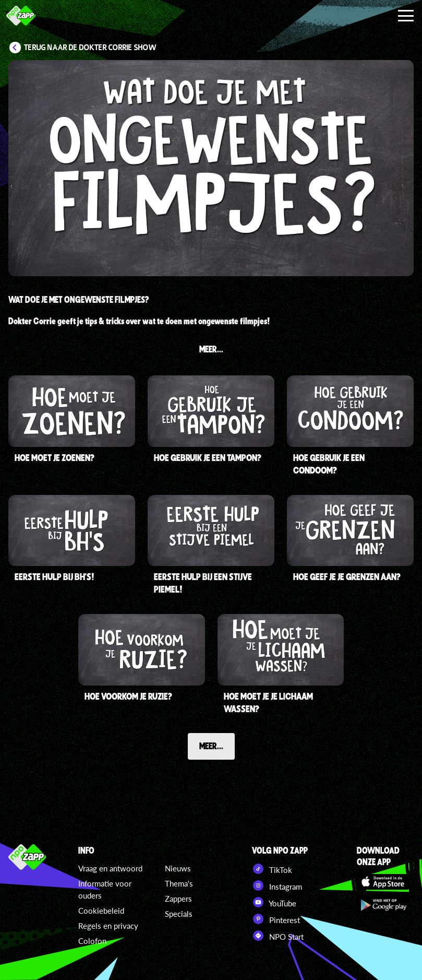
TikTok (272, 869)
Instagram (277, 885)
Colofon (92, 941)
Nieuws (178, 868)
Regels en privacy (108, 926)
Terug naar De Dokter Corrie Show (90, 48)
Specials (179, 914)
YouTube (274, 902)
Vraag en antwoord (110, 868)
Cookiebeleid (101, 911)
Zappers (178, 899)
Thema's (179, 883)
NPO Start (278, 936)
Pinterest (276, 919)
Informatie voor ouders (105, 889)
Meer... (211, 746)
